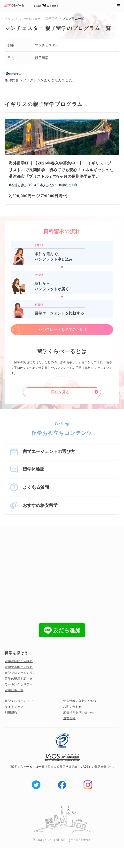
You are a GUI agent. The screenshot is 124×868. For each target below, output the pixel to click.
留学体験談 (34, 469)
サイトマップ (14, 707)
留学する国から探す (19, 667)
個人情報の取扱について (80, 701)
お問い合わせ (73, 707)
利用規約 (11, 712)
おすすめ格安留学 (40, 505)
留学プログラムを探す (20, 673)
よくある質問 (36, 487)
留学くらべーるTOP (19, 701)
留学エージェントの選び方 (49, 451)
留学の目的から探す (19, 661)
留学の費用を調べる (19, 679)
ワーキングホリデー (19, 684)
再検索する (15, 74)
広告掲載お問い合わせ (79, 712)
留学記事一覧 (14, 690)
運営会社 (69, 718)
